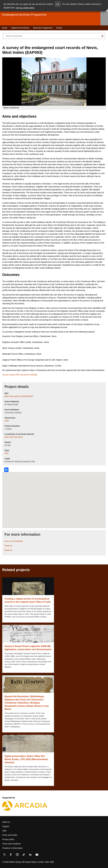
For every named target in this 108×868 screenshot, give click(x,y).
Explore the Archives (20, 28)
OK (58, 4)
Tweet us (8, 546)
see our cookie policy (25, 8)
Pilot (6, 453)
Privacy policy (8, 839)
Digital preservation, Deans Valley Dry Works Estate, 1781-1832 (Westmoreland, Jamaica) (26, 759)
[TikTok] (24, 855)
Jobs (4, 831)
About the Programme (43, 28)
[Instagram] (17, 855)
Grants (59, 28)
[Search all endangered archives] (52, 36)
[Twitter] (4, 855)
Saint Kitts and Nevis (14, 437)
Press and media (10, 835)
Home (5, 28)
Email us (8, 550)
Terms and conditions (12, 844)
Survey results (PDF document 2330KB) (20, 375)
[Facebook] (11, 855)
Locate (6, 470)
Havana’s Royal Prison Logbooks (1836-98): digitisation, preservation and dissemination (28, 648)
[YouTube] (37, 855)
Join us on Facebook (14, 541)
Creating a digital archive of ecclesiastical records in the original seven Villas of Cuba (28, 600)
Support (6, 826)
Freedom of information (12, 848)
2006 (7, 421)
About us (6, 822)
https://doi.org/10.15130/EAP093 (19, 396)
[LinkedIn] (30, 855)
